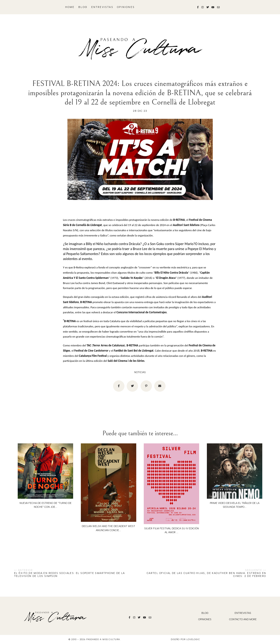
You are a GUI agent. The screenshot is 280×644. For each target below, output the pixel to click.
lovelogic (193, 639)
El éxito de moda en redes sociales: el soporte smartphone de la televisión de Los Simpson (69, 575)
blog (83, 7)
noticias (140, 372)
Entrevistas (102, 7)
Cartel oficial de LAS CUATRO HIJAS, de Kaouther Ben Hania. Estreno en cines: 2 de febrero (206, 575)
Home (70, 7)
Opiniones (126, 7)
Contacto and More (243, 619)
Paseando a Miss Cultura (103, 639)
